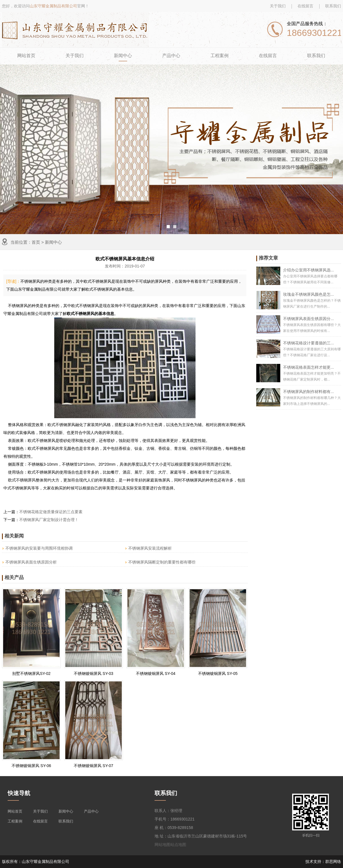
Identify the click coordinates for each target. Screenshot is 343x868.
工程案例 (220, 56)
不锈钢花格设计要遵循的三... (309, 343)
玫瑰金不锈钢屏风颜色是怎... (309, 294)
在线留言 (305, 6)
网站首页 (26, 56)
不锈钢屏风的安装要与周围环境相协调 (39, 548)
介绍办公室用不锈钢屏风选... (309, 270)
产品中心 (171, 56)
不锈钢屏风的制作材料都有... (309, 392)
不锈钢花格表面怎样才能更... (309, 367)
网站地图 (162, 845)
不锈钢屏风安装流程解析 (150, 548)
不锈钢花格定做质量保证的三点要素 (51, 512)
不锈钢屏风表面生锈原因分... (309, 319)
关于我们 (278, 6)
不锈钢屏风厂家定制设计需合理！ (49, 520)
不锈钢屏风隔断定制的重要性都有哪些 (162, 562)
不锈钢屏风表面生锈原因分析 (31, 562)
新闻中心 (123, 56)
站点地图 (178, 845)
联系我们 (333, 6)
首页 (36, 242)
